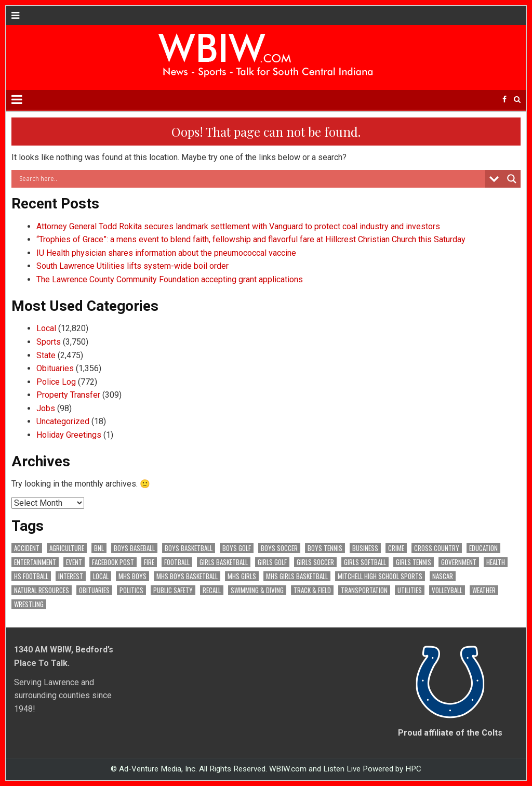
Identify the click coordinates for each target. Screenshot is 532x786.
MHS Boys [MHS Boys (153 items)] (132, 576)
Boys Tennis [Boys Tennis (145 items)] (325, 548)
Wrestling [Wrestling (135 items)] (29, 604)
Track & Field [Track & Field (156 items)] (312, 590)
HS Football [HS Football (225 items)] (31, 576)
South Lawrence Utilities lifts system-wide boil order (132, 266)
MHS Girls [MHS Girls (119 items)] (242, 576)
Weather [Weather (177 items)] (484, 590)
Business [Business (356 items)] (365, 548)
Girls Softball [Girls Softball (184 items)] (365, 562)
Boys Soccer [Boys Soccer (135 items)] (279, 548)
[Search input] (251, 179)
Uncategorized (63, 421)
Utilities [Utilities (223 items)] (410, 590)
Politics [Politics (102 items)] (131, 590)
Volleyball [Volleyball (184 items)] (447, 590)
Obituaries (55, 368)
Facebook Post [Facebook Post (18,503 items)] (113, 562)
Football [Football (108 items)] (177, 562)
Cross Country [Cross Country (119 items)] (437, 548)
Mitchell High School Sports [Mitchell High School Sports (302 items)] (380, 576)
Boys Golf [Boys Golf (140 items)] (237, 548)
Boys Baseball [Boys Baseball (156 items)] (134, 548)
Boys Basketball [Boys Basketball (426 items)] (189, 548)
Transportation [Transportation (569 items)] (364, 590)
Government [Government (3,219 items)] (459, 562)
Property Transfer (68, 395)
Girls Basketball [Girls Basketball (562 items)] (224, 562)
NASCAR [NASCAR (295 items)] (443, 576)
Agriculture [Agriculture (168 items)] (67, 548)
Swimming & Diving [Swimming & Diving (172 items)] (257, 590)
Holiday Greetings (69, 435)
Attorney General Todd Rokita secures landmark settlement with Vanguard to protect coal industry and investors (239, 226)
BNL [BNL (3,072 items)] (99, 548)
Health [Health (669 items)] (496, 562)
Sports (49, 342)
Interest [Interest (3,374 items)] (71, 576)
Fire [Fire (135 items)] (149, 562)
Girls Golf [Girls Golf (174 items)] (272, 562)
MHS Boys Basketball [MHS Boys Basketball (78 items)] (187, 576)
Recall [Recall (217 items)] (212, 590)
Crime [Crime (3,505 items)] (396, 548)
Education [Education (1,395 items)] (483, 548)
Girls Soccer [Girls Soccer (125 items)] (315, 562)
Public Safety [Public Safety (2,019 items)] (173, 590)
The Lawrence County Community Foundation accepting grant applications (170, 279)
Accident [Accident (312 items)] (27, 548)
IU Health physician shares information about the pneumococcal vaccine (166, 253)
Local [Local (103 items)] (101, 576)
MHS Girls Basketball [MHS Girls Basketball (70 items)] (297, 576)
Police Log (56, 382)
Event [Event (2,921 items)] (74, 562)
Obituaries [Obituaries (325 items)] (94, 590)
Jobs (46, 408)
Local (46, 328)
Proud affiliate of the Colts (450, 733)
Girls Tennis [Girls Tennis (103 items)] (414, 562)
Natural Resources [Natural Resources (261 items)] (42, 590)
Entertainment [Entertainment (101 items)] (35, 562)
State (46, 355)
